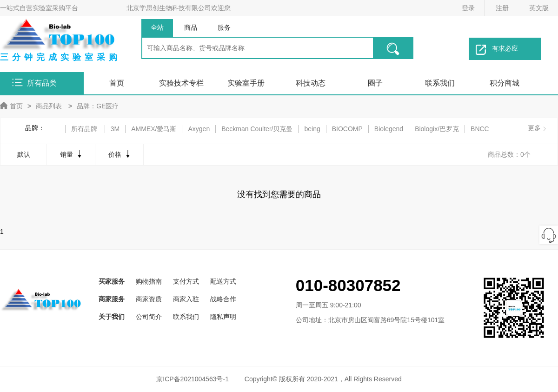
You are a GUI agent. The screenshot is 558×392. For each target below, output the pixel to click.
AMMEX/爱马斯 (154, 129)
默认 (24, 154)
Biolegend (389, 129)
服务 (224, 27)
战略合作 (223, 299)
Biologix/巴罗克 (437, 129)
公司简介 (149, 317)
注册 (502, 8)
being (312, 129)
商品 (191, 27)
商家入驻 (186, 299)
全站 (157, 27)
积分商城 (505, 83)
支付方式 (186, 281)
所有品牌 (84, 129)
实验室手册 (246, 83)
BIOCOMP (347, 129)
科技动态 (311, 83)
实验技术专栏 (181, 83)
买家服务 (112, 281)
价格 (120, 154)
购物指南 (149, 281)
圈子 (375, 83)
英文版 (539, 8)
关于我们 (112, 317)
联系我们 (440, 83)
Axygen (199, 129)
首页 (117, 83)
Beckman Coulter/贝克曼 (257, 129)
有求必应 (497, 50)
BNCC (480, 129)
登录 (468, 8)
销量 (72, 154)
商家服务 (112, 299)
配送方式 (223, 281)
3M (115, 129)
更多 (534, 128)
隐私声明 (223, 317)
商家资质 (149, 299)
